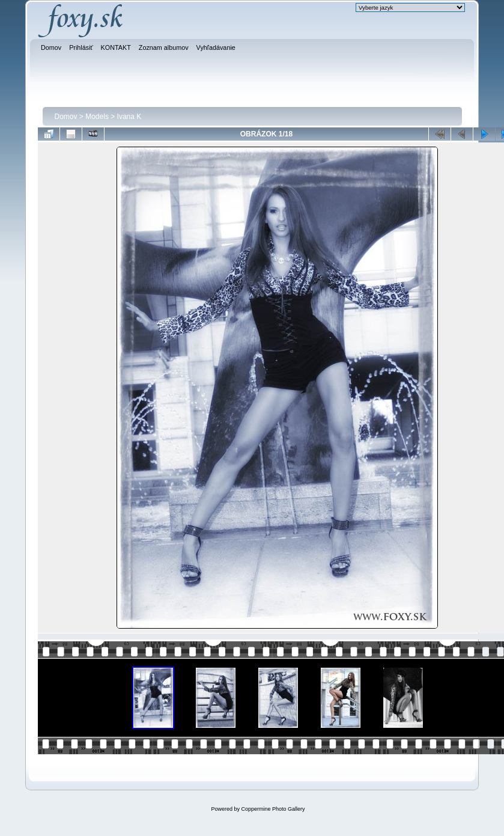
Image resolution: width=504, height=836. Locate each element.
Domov (66, 117)
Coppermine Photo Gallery (273, 809)
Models (97, 117)
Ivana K (129, 117)
